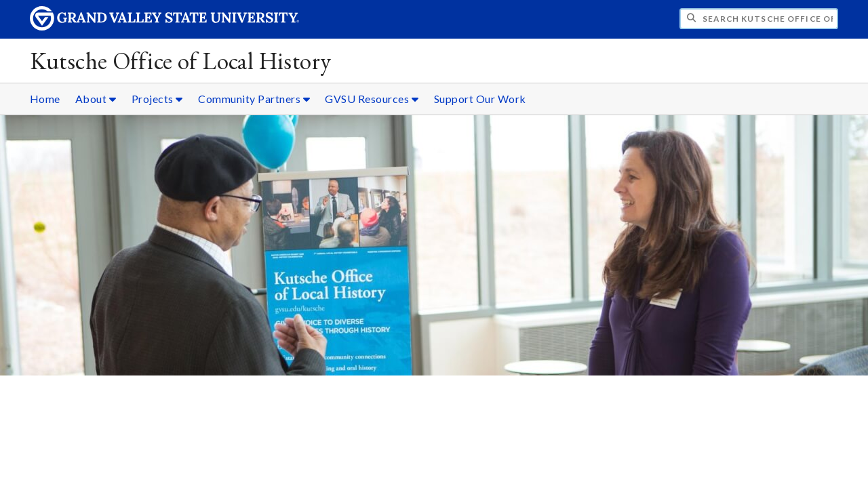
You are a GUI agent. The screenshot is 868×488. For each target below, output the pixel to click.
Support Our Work (480, 99)
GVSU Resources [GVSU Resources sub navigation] (372, 99)
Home (45, 99)
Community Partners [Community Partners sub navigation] (254, 99)
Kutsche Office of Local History (181, 61)
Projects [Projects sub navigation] (157, 99)
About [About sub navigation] (96, 99)
